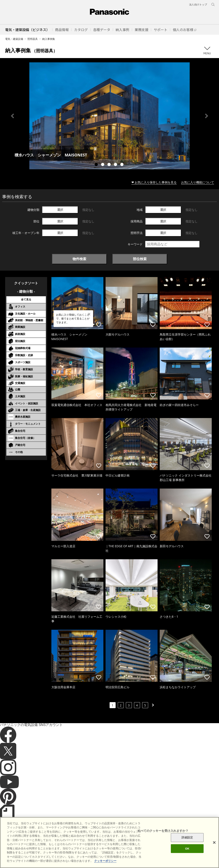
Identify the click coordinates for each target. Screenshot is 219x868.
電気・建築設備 (14, 39)
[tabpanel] (109, 116)
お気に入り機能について (198, 182)
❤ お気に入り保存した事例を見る (154, 182)
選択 (60, 210)
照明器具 (33, 39)
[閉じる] (214, 847)
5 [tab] (122, 165)
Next (207, 116)
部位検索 (140, 259)
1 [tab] (97, 165)
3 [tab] (110, 165)
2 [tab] (103, 165)
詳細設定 (187, 842)
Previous (12, 116)
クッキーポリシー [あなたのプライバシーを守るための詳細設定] (105, 866)
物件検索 (79, 259)
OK (187, 853)
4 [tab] (116, 165)
